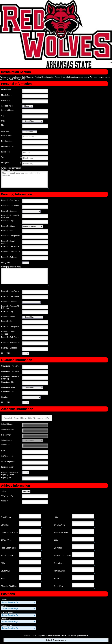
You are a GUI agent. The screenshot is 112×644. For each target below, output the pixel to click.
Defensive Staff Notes (10, 533)
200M (3, 563)
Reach (3, 579)
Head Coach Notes (8, 548)
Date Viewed (59, 563)
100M (56, 517)
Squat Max (5, 571)
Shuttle (57, 579)
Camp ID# (5, 525)
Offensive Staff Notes (9, 586)
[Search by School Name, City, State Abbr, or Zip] (27, 418)
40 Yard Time (6, 540)
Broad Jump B (60, 525)
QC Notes (58, 548)
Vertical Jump (59, 571)
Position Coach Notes (63, 556)
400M (56, 540)
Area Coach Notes (61, 533)
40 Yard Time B (7, 556)
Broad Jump (6, 517)
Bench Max (58, 586)
